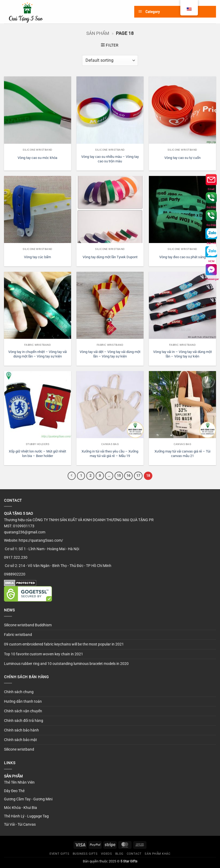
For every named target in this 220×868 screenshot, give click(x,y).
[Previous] (72, 476)
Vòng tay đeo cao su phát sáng (182, 257)
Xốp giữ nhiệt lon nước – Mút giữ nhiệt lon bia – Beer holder (37, 454)
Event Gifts (59, 854)
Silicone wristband (19, 749)
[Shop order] (110, 60)
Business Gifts (85, 854)
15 (119, 476)
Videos (106, 854)
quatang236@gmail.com (25, 532)
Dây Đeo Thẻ (14, 791)
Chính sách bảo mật (21, 740)
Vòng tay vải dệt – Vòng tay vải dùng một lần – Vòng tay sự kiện (110, 354)
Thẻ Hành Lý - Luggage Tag (26, 816)
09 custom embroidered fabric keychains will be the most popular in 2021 (64, 644)
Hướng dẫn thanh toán (23, 702)
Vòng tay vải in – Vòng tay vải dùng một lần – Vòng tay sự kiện (182, 354)
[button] (61, 12)
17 (138, 476)
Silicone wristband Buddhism (28, 625)
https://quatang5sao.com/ (41, 540)
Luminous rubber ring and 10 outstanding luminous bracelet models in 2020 (66, 664)
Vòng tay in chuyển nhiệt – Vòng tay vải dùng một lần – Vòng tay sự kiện (38, 354)
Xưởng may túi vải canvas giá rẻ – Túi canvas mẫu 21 (182, 454)
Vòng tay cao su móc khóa (37, 158)
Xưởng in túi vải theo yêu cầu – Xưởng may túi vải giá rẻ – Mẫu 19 (110, 454)
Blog (119, 854)
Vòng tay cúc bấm (37, 257)
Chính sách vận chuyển (23, 711)
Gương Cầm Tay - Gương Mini (28, 799)
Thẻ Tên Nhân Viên (19, 782)
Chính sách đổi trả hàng (24, 721)
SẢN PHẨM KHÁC (157, 854)
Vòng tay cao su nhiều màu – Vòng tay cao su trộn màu (110, 159)
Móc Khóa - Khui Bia (21, 808)
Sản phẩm (98, 33)
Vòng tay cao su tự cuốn (182, 158)
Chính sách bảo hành (21, 730)
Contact (134, 854)
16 (128, 476)
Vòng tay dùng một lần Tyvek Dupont (110, 257)
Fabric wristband (18, 635)
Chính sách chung (19, 692)
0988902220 (15, 574)
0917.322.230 (16, 558)
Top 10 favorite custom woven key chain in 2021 (44, 654)
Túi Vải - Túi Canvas (20, 824)
